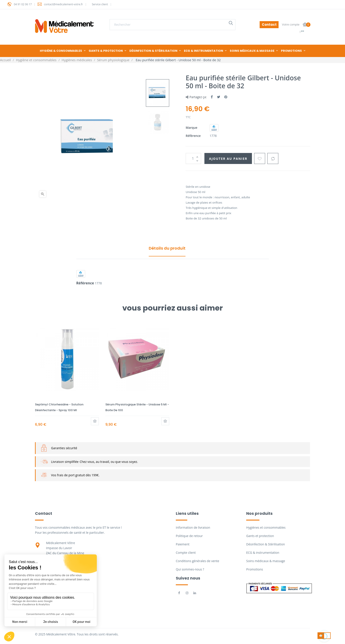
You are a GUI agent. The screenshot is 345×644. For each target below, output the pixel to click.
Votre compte (291, 24)
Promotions (255, 569)
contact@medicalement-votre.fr (63, 4)
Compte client (186, 553)
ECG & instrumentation (263, 553)
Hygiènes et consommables (266, 527)
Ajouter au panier (228, 159)
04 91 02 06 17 (23, 4)
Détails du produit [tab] (167, 248)
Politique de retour (189, 536)
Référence (193, 136)
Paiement (183, 544)
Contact (269, 25)
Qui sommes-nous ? (190, 569)
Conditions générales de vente (197, 561)
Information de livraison (193, 527)
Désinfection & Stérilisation (266, 544)
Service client (100, 4)
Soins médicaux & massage (266, 561)
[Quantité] (193, 158)
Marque (192, 128)
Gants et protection (260, 536)
